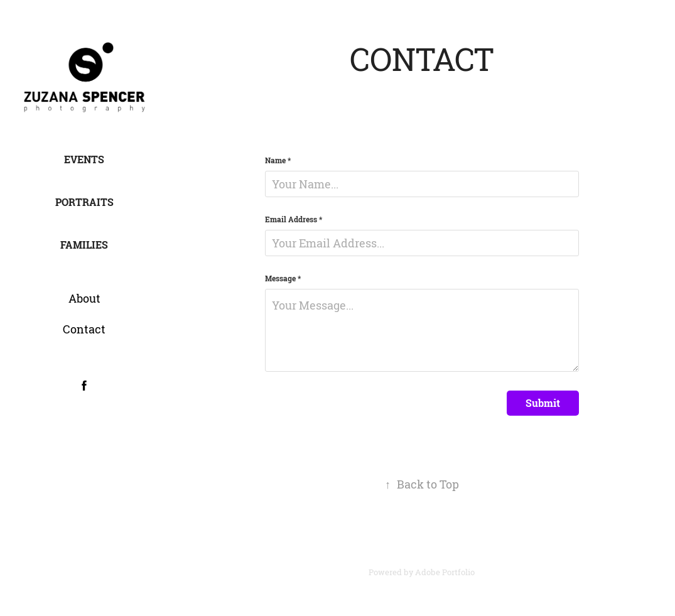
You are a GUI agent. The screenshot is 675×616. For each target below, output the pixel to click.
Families (84, 245)
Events (84, 159)
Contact (84, 329)
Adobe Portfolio (445, 572)
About (84, 298)
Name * (278, 161)
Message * (283, 279)
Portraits (84, 202)
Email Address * (294, 220)
